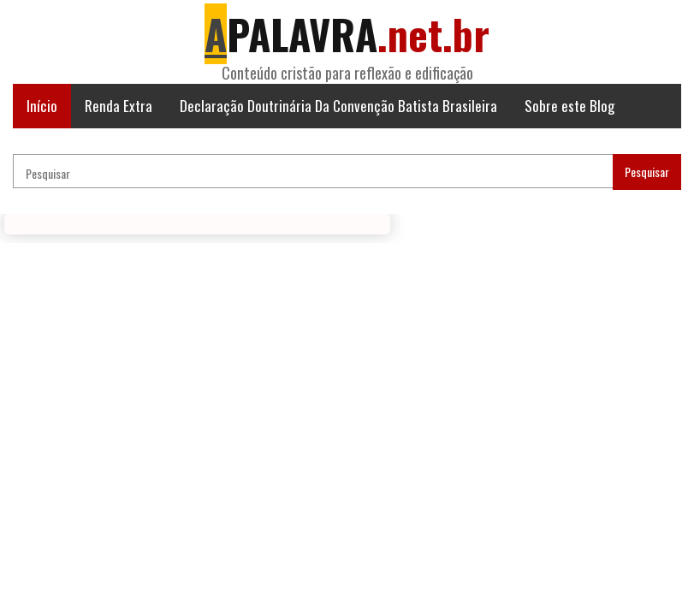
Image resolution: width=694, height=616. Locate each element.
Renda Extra (119, 106)
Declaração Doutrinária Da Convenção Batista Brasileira (338, 106)
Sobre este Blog (569, 106)
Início (42, 106)
